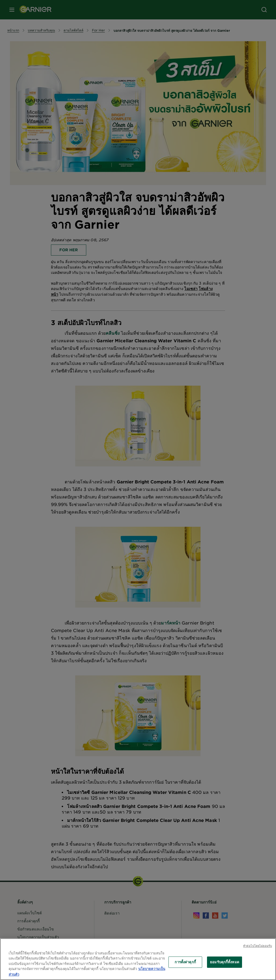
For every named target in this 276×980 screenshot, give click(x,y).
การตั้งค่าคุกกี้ (185, 964)
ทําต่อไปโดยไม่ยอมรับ (258, 948)
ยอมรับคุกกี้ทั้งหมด (225, 964)
